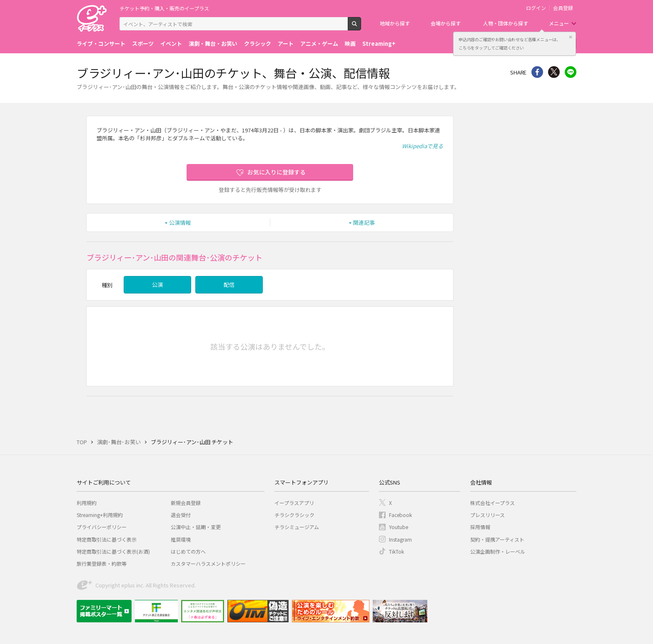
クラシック (258, 44)
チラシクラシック (294, 515)
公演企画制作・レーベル (498, 551)
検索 (361, 27)
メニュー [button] (559, 23)
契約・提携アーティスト (497, 539)
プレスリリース (487, 515)
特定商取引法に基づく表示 (107, 539)
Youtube (399, 527)
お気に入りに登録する (277, 172)
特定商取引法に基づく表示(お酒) (113, 551)
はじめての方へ (188, 551)
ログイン (536, 8)
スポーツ (143, 44)
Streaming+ (379, 44)
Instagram (400, 539)
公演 (157, 285)
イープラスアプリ (294, 503)
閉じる (571, 37)
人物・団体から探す (506, 23)
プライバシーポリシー (102, 527)
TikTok (396, 551)
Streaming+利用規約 (100, 515)
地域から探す (395, 23)
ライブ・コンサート (101, 44)
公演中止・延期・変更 (196, 527)
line (571, 72)
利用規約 (87, 503)
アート (286, 44)
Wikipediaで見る (422, 146)
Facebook (400, 515)
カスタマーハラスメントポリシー (208, 563)
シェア (537, 72)
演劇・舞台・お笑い (213, 44)
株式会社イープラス (492, 503)
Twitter (554, 72)
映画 (350, 44)
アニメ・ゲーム (319, 44)
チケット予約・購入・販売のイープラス (164, 8)
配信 (229, 285)
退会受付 (181, 515)
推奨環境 (181, 539)
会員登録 (563, 8)
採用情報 (480, 527)
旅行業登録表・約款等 (102, 563)
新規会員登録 (186, 503)
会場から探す (446, 23)
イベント (171, 44)
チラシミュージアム (297, 527)
